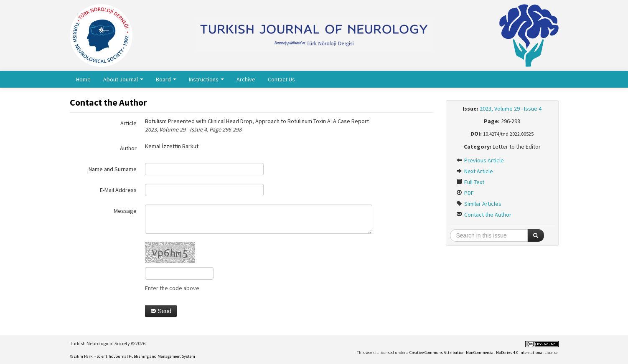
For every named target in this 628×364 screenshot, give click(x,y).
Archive (246, 79)
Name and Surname (113, 169)
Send (161, 311)
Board (166, 79)
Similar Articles (479, 204)
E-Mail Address (118, 190)
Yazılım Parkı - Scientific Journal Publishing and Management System (132, 356)
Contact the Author (484, 215)
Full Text (470, 182)
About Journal (123, 79)
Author (128, 148)
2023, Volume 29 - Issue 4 (511, 109)
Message (125, 211)
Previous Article (480, 160)
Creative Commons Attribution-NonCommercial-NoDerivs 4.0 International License (483, 353)
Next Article (475, 171)
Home (83, 79)
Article (128, 123)
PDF (465, 193)
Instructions (206, 79)
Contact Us (281, 79)
